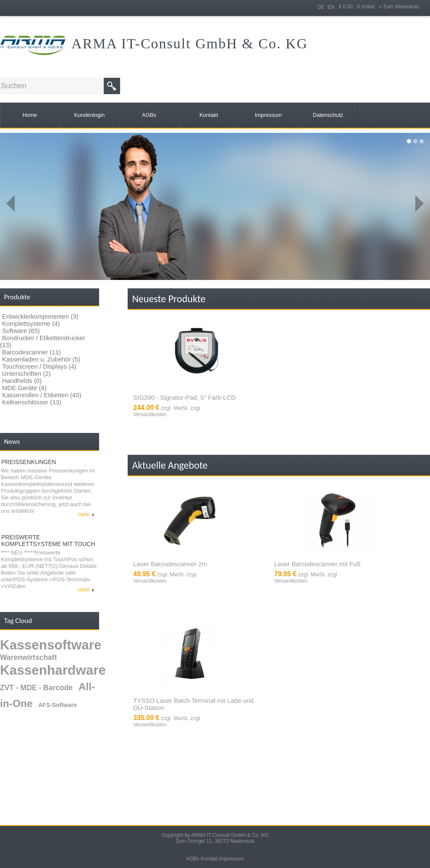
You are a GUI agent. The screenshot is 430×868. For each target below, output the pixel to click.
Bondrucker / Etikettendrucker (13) (43, 341)
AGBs (193, 859)
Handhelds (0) (22, 381)
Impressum (232, 859)
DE (321, 7)
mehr (86, 514)
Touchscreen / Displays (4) (39, 366)
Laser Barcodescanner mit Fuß (317, 564)
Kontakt (209, 859)
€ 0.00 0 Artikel (359, 7)
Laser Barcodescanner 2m (170, 564)
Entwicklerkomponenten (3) (40, 316)
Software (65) (21, 331)
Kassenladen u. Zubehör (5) (41, 359)
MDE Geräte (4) (24, 388)
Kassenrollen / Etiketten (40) (42, 395)
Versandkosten (150, 414)
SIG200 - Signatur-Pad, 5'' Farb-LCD (184, 397)
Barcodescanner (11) (31, 352)
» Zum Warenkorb (399, 7)
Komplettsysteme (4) (31, 323)
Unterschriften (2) (26, 373)
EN (331, 7)
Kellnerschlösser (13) (32, 402)
